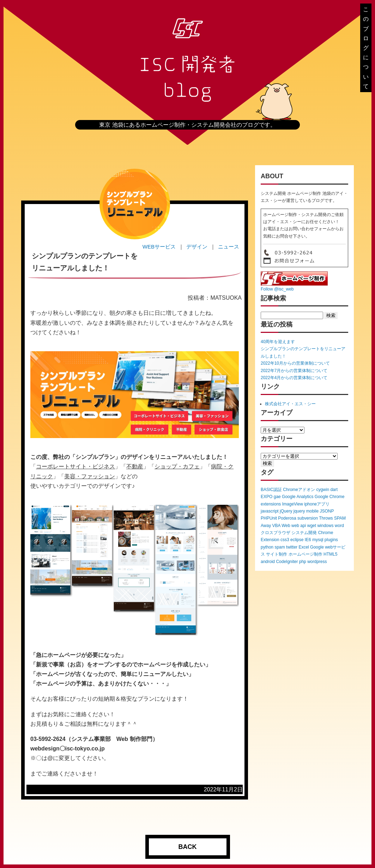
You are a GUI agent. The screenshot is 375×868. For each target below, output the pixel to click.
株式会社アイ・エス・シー (290, 404)
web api (299, 526)
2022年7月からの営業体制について (294, 371)
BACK (188, 847)
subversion (308, 518)
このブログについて (366, 48)
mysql (318, 540)
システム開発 (304, 533)
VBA (276, 526)
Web (286, 526)
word (339, 526)
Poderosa (287, 518)
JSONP (327, 511)
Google (317, 547)
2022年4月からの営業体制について (294, 378)
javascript (270, 511)
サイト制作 (277, 554)
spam (280, 547)
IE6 (308, 540)
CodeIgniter (287, 562)
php (303, 562)
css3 (285, 540)
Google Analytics (298, 497)
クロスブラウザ (276, 533)
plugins (331, 540)
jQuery (286, 511)
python (267, 547)
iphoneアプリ (317, 504)
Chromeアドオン (299, 490)
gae (277, 497)
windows (325, 526)
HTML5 (330, 554)
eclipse (297, 540)
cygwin (323, 490)
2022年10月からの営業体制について (295, 363)
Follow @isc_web (277, 289)
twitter (292, 547)
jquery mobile (306, 511)
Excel (304, 547)
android (268, 562)
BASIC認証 (271, 490)
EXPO (267, 497)
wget (312, 526)
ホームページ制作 (306, 554)
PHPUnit (269, 518)
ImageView (293, 504)
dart (334, 490)
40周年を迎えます (278, 342)
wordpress (317, 562)
